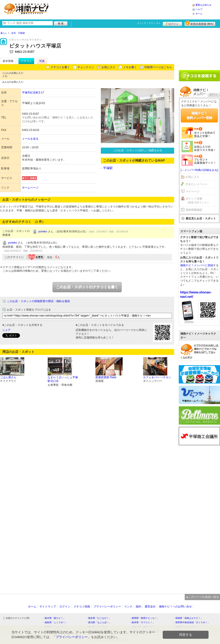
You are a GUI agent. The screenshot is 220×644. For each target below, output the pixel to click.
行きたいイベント (197, 184)
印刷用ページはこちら (158, 67)
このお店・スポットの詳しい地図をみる (137, 150)
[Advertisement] (122, 9)
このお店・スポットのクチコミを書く (87, 287)
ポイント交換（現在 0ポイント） (198, 201)
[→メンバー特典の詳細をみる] (199, 170)
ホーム (199, 14)
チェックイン (86, 67)
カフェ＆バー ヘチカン (157, 377)
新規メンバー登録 (200, 23)
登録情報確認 (194, 210)
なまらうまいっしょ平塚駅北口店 (63, 379)
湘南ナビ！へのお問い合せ (175, 607)
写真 (42, 61)
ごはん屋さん (8, 377)
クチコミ (26, 61)
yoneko (43, 232)
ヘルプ (199, 9)
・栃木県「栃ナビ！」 (54, 618)
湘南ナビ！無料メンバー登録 (199, 115)
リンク (128, 607)
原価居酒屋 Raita (106, 377)
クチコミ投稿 (82, 607)
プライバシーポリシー (107, 607)
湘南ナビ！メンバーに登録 (197, 265)
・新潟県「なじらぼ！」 (99, 622)
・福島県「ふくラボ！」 (55, 622)
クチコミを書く (60, 67)
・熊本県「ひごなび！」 (99, 618)
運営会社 (150, 607)
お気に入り (108, 67)
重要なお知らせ (203, 5)
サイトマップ (48, 607)
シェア (6, 330)
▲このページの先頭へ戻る (202, 597)
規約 (138, 607)
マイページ (192, 192)
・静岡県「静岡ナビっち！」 (144, 618)
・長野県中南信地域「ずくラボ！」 (191, 622)
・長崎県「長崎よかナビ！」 (188, 618)
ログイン (172, 23)
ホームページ (30, 188)
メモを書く (130, 67)
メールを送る (30, 139)
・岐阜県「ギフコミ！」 (142, 622)
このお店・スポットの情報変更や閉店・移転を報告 (38, 301)
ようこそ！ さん (149, 23)
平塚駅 (108, 168)
